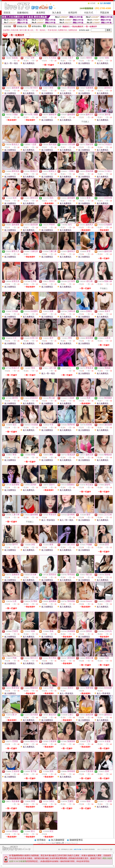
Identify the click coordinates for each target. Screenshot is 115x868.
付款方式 (89, 13)
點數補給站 (23, 13)
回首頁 (7, 13)
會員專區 (41, 13)
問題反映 (105, 13)
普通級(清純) (52, 26)
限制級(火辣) (22, 26)
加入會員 (57, 13)
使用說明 (73, 13)
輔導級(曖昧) (37, 26)
